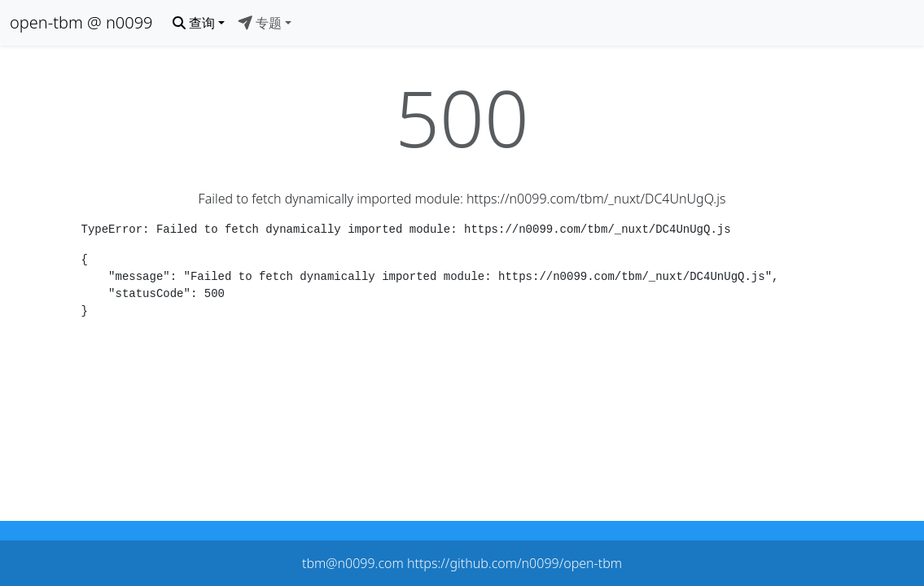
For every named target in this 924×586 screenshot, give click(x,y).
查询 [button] (194, 23)
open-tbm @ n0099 (81, 22)
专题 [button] (260, 23)
